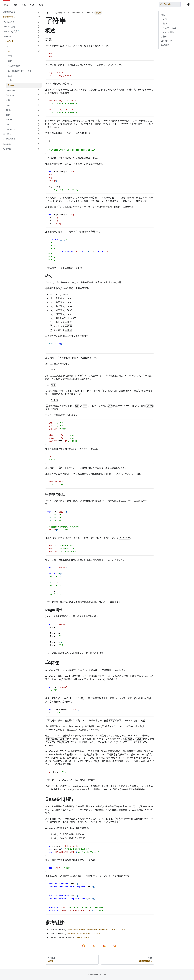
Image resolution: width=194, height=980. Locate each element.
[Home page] (48, 13)
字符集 (164, 36)
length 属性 (168, 32)
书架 (15, 5)
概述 (163, 15)
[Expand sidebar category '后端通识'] (39, 144)
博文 (24, 5)
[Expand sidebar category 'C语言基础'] (39, 22)
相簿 (41, 5)
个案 (32, 5)
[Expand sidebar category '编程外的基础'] (39, 12)
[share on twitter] (95, 946)
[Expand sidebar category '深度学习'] (39, 134)
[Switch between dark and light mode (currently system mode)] (189, 4)
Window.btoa (83, 937)
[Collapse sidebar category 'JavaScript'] (39, 41)
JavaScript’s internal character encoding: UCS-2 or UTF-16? (96, 930)
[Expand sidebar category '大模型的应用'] (39, 139)
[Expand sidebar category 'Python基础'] (39, 27)
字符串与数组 (169, 28)
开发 (6, 5)
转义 (165, 23)
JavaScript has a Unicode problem (83, 934)
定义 (165, 19)
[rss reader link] (105, 946)
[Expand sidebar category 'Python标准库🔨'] (39, 31)
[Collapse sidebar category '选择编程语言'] (39, 17)
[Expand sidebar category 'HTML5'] (39, 36)
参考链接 (165, 45)
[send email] (115, 946)
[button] (23, 46)
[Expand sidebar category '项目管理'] (39, 149)
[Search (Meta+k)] (170, 4)
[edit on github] (84, 946)
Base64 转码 (167, 41)
